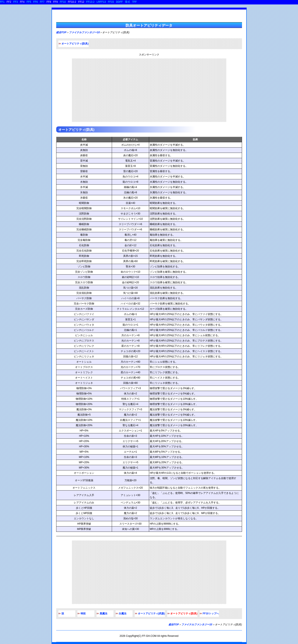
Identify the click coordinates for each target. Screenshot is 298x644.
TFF (134, 2)
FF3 (16, 2)
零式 (127, 2)
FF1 (2, 2)
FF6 (36, 2)
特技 (83, 614)
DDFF (119, 2)
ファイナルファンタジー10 (84, 32)
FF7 (42, 2)
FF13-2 (90, 2)
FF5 (29, 2)
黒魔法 (104, 614)
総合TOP (61, 32)
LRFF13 (101, 2)
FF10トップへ (211, 614)
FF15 (111, 2)
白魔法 (123, 614)
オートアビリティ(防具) (75, 44)
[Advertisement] (149, 90)
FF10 (63, 2)
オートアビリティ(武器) (151, 614)
